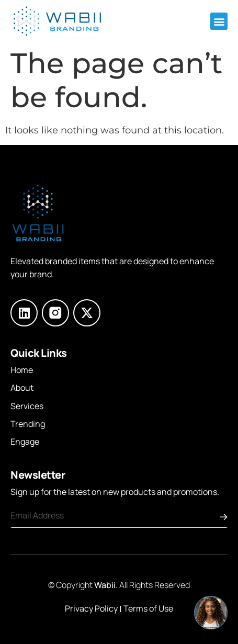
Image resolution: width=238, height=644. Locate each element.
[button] (219, 21)
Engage (25, 442)
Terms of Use (148, 608)
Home (22, 370)
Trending (28, 424)
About (22, 388)
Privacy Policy (91, 608)
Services (27, 406)
